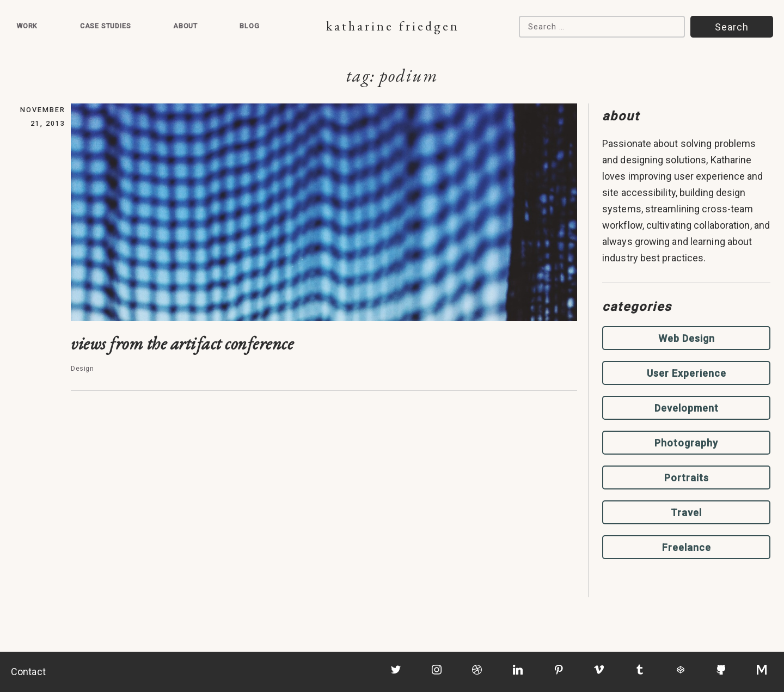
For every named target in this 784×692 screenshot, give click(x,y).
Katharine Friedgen (393, 26)
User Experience (687, 373)
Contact (28, 672)
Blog (249, 26)
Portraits (687, 478)
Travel (686, 513)
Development (687, 408)
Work (27, 26)
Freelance (687, 547)
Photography (686, 443)
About (185, 26)
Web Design (687, 338)
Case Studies (106, 26)
